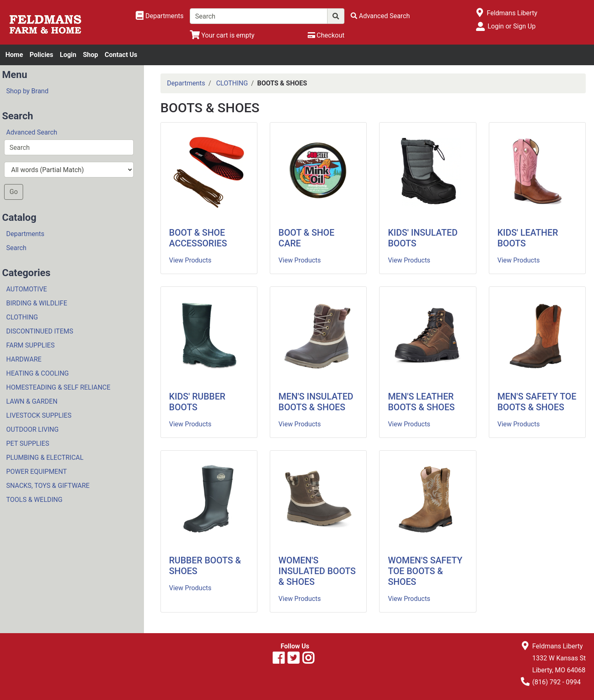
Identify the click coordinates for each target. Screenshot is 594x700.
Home (14, 55)
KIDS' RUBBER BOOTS (197, 402)
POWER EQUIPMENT (37, 472)
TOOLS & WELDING (34, 500)
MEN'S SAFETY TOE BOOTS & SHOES (537, 402)
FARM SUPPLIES (30, 345)
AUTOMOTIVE (27, 289)
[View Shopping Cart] (222, 35)
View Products (190, 260)
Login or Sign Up (511, 26)
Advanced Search (32, 132)
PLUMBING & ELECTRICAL (45, 458)
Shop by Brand (27, 91)
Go (14, 192)
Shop (91, 55)
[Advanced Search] (380, 16)
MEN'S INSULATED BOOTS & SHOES (316, 402)
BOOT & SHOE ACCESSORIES (198, 238)
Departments (25, 234)
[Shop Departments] (160, 16)
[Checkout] (326, 35)
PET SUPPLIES (28, 443)
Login (68, 55)
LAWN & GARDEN (32, 401)
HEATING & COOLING (38, 373)
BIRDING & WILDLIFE (37, 303)
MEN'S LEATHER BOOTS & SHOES (421, 402)
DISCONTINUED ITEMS (40, 331)
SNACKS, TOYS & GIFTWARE (48, 486)
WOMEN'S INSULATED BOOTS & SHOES (317, 571)
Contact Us (121, 55)
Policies (41, 55)
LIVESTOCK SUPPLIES (39, 415)
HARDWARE (24, 359)
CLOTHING (22, 317)
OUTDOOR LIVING (32, 429)
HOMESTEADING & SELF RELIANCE (58, 387)
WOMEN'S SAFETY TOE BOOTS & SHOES (425, 571)
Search (16, 248)
